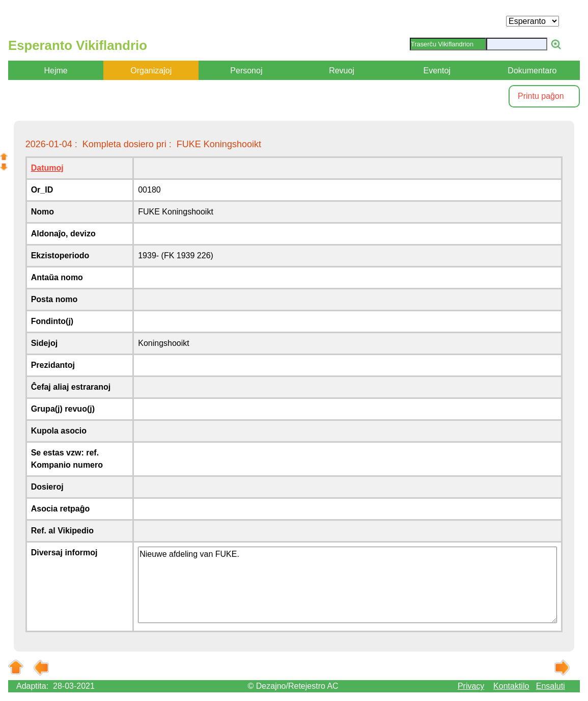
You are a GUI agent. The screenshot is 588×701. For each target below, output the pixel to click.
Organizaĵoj (151, 71)
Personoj (246, 71)
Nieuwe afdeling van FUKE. (347, 585)
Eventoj (437, 71)
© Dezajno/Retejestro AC (293, 686)
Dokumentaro (532, 71)
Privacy (471, 686)
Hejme (55, 71)
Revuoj (342, 71)
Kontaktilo (511, 686)
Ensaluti (551, 686)
